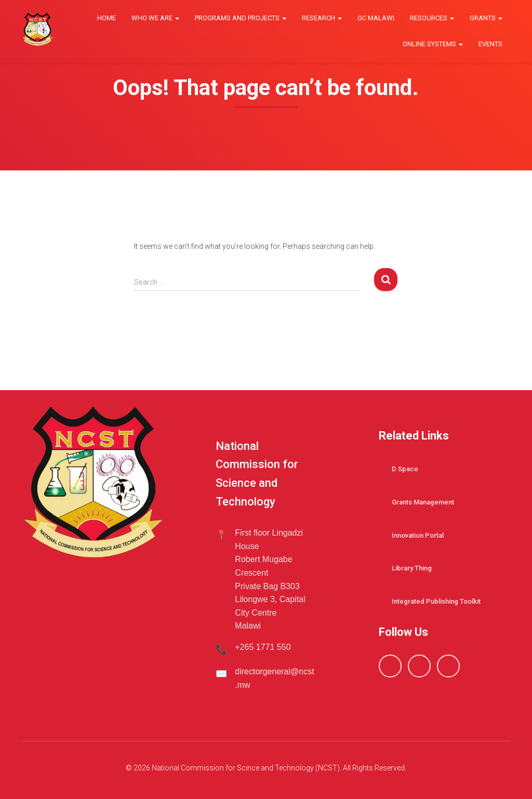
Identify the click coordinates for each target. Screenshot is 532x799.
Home (107, 18)
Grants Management (423, 502)
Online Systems (433, 44)
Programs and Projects (241, 18)
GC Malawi (376, 18)
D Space (405, 469)
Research (322, 18)
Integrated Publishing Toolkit (436, 601)
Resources (432, 18)
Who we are (155, 18)
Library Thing (412, 568)
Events (490, 44)
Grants (486, 18)
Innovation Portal (418, 535)
